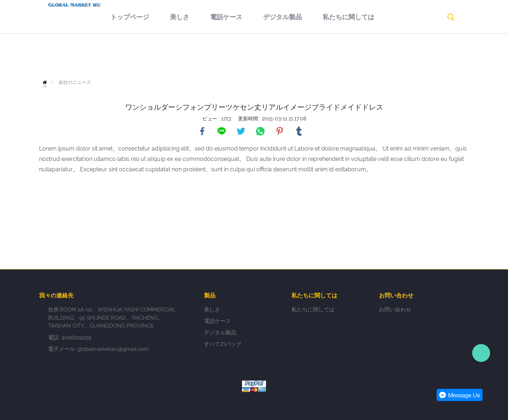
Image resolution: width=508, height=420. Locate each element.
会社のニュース (75, 82)
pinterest (280, 131)
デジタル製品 (259, 56)
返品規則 (385, 56)
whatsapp (260, 131)
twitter (241, 131)
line (222, 131)
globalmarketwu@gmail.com (113, 349)
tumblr (299, 131)
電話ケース (203, 56)
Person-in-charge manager (481, 353)
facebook (202, 131)
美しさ (156, 56)
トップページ (106, 56)
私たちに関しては (325, 56)
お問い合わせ (242, 88)
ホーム (46, 82)
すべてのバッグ (223, 344)
